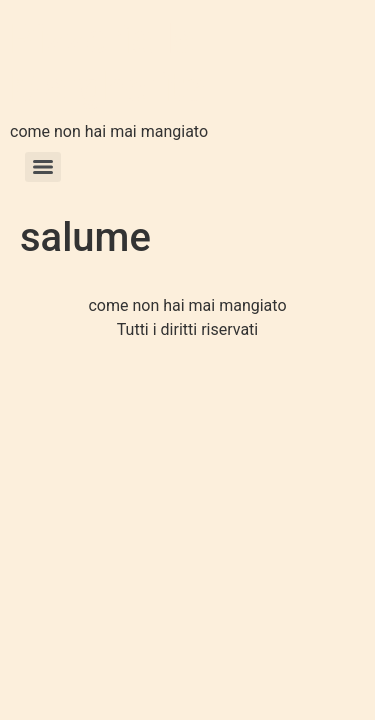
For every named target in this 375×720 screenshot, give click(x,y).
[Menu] (43, 167)
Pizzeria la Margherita (108, 63)
